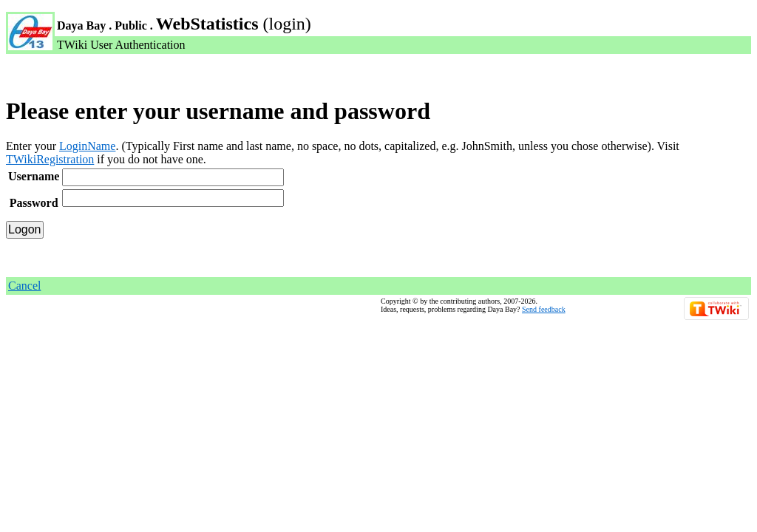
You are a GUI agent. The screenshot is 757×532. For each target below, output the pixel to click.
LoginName (87, 146)
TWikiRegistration (50, 159)
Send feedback (544, 309)
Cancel (24, 286)
